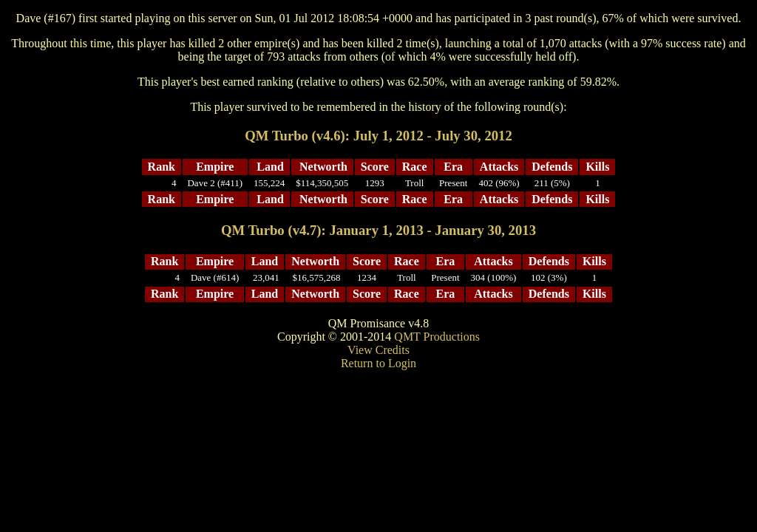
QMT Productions (437, 337)
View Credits (378, 350)
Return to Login (378, 363)
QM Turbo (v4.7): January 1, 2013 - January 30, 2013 (378, 230)
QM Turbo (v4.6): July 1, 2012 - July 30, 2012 (378, 136)
